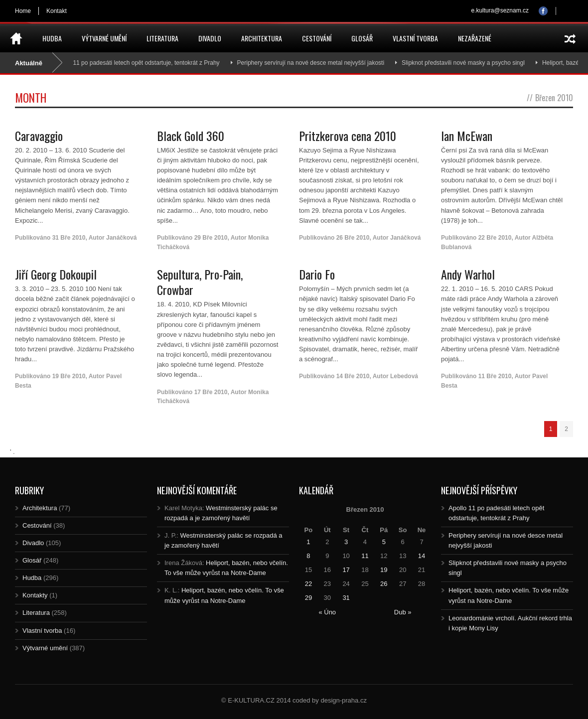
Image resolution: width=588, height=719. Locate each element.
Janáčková (121, 238)
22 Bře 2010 (495, 238)
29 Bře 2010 (211, 238)
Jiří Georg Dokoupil (56, 274)
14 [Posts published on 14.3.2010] (422, 556)
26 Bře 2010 (353, 238)
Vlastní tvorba (415, 38)
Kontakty (35, 595)
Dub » (403, 612)
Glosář (362, 38)
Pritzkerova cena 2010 (348, 136)
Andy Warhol (468, 274)
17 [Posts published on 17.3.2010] (346, 570)
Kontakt (57, 11)
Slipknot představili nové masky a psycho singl (468, 63)
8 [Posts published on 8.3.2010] (308, 556)
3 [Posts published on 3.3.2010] (346, 542)
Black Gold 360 (191, 136)
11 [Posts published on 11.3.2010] (365, 556)
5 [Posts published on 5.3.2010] (384, 542)
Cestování (317, 38)
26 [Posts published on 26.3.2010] (384, 584)
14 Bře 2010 (353, 376)
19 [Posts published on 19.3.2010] (384, 570)
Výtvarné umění (104, 38)
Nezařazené (475, 38)
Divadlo (210, 38)
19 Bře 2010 (69, 376)
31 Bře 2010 (69, 238)
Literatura (162, 38)
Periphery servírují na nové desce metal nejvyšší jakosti (315, 63)
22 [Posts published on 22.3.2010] (308, 584)
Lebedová (404, 376)
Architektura (262, 38)
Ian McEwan (467, 136)
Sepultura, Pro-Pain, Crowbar (200, 282)
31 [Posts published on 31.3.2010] (346, 598)
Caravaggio (39, 136)
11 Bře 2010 (495, 376)
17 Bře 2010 (211, 392)
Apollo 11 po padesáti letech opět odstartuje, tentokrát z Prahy (141, 63)
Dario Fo (317, 274)
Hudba (52, 38)
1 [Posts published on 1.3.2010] (308, 542)
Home (23, 11)
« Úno (327, 612)
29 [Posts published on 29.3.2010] (308, 598)
